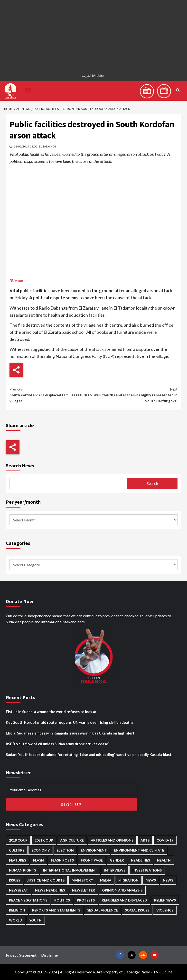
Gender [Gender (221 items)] (117, 860)
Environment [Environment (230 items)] (94, 850)
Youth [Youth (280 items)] (35, 920)
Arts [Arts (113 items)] (145, 840)
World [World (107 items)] (16, 920)
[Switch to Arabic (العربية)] (93, 75)
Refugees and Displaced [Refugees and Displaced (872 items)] (124, 900)
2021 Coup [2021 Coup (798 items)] (44, 840)
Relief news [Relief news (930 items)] (165, 900)
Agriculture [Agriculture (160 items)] (72, 840)
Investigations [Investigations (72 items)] (147, 870)
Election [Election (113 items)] (65, 850)
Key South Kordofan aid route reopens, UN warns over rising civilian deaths (70, 722)
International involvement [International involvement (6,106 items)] (70, 870)
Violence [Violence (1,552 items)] (165, 910)
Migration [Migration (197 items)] (128, 880)
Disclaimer (50, 955)
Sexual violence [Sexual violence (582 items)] (103, 910)
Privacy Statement (21, 955)
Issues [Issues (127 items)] (15, 880)
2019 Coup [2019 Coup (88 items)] (18, 840)
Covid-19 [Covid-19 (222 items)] (165, 840)
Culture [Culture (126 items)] (17, 850)
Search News (20, 465)
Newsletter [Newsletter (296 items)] (84, 890)
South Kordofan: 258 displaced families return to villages (51, 395)
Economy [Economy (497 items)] (41, 850)
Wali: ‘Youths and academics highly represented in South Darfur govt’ (136, 395)
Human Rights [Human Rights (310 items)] (23, 870)
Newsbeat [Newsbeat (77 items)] (19, 890)
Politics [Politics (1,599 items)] (62, 900)
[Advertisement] (93, 34)
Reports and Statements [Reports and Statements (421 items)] (56, 910)
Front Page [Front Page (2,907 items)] (92, 860)
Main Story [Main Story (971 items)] (82, 880)
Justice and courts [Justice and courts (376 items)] (46, 880)
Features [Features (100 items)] (18, 860)
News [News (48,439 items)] (151, 880)
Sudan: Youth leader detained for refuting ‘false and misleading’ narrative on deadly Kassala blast (89, 755)
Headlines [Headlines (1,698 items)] (140, 860)
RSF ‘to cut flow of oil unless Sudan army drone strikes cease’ (57, 744)
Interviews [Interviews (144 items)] (115, 870)
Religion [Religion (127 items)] (17, 910)
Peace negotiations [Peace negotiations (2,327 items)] (28, 900)
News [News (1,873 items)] (168, 880)
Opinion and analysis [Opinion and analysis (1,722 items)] (122, 890)
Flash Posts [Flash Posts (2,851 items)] (62, 860)
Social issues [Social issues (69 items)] (137, 910)
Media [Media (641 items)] (106, 880)
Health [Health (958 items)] (164, 860)
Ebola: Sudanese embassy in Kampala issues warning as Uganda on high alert (70, 733)
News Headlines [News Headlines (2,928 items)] (50, 890)
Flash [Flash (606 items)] (38, 860)
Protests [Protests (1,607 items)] (86, 900)
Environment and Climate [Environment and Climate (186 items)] (139, 850)
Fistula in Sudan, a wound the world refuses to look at (51, 712)
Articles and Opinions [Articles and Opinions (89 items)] (112, 840)
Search (152, 483)
